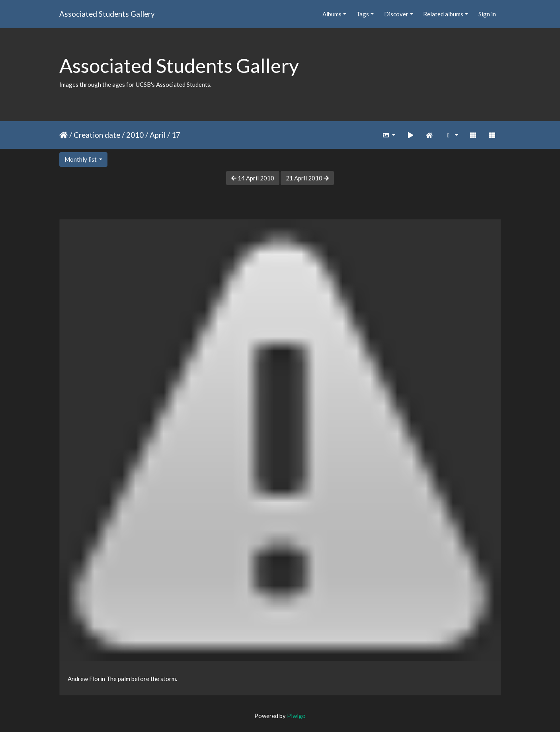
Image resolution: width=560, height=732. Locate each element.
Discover (396, 14)
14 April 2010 (253, 178)
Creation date (97, 135)
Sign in (487, 14)
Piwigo (296, 716)
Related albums (443, 14)
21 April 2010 (307, 178)
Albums (332, 14)
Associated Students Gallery (107, 14)
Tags (363, 14)
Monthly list (81, 159)
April (158, 135)
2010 (135, 135)
